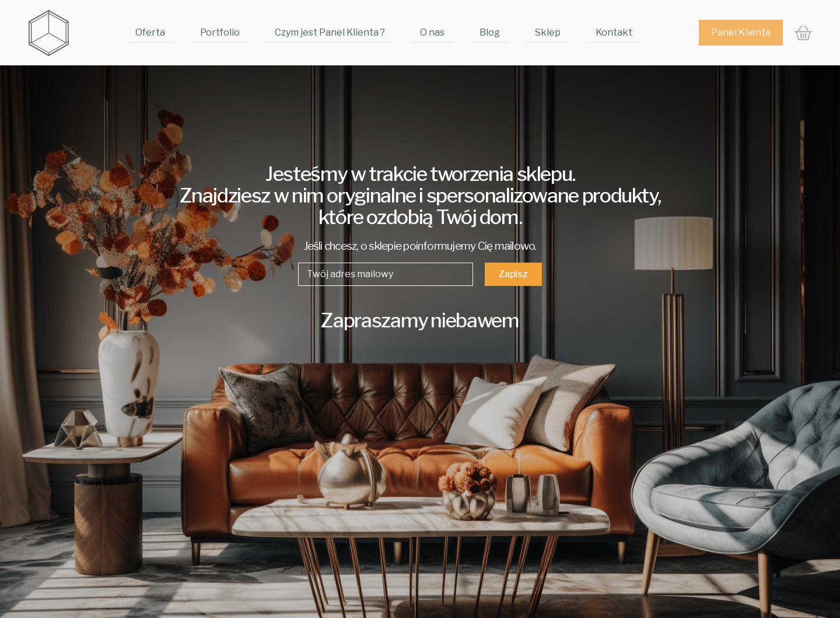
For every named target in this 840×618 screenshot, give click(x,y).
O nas (432, 32)
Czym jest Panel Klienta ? (330, 32)
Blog (490, 32)
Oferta (150, 32)
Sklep (548, 32)
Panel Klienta (741, 32)
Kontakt (614, 32)
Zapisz (513, 274)
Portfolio (220, 32)
